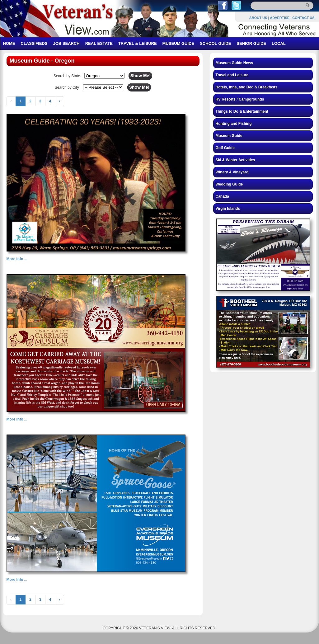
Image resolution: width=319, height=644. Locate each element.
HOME (9, 43)
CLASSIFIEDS (34, 43)
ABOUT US (258, 18)
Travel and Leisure (232, 75)
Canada (222, 196)
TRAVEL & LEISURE (138, 43)
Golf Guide (225, 148)
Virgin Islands (228, 209)
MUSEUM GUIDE (178, 43)
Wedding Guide (229, 184)
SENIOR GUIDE (251, 43)
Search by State (67, 76)
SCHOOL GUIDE (215, 43)
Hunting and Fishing (234, 124)
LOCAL (279, 43)
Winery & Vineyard (232, 172)
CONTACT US (303, 18)
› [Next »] (59, 101)
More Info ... (17, 259)
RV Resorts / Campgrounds (240, 99)
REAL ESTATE (99, 43)
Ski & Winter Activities (235, 160)
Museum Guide (229, 136)
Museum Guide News (235, 63)
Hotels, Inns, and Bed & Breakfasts (247, 87)
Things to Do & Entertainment (242, 111)
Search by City (67, 87)
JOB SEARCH (66, 43)
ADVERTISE (280, 18)
